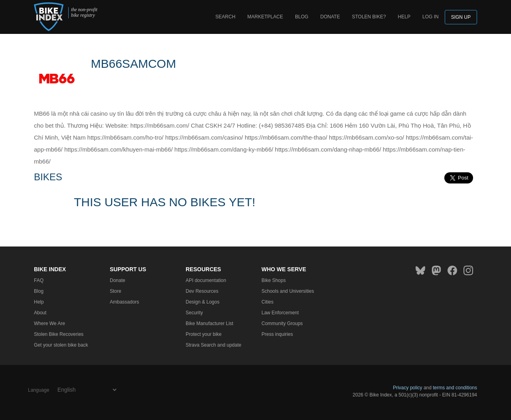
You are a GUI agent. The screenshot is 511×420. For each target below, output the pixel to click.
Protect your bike (204, 334)
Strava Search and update (213, 345)
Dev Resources (202, 291)
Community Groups (282, 323)
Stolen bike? (369, 17)
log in (431, 17)
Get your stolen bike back (61, 345)
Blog (302, 17)
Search (226, 17)
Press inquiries (277, 334)
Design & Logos (203, 302)
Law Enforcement (280, 313)
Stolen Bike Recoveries (59, 334)
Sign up (461, 17)
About (40, 313)
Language (39, 390)
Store (116, 291)
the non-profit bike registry (84, 13)
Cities (267, 302)
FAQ (39, 280)
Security (194, 313)
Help (404, 17)
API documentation (206, 280)
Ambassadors (124, 302)
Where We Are (50, 323)
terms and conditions (455, 388)
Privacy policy (407, 388)
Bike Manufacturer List (209, 323)
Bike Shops (274, 280)
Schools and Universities (288, 291)
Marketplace (265, 17)
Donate (330, 17)
